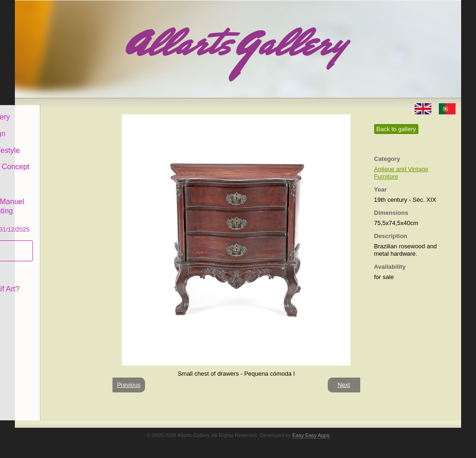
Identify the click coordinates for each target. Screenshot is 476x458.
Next (344, 385)
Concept (40, 266)
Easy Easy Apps (311, 435)
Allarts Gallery (49, 110)
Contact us (43, 299)
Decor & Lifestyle (54, 143)
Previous (129, 385)
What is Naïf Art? (53, 282)
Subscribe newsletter (43, 244)
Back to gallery (396, 129)
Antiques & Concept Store (58, 165)
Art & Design (46, 127)
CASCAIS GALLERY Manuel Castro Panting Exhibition (59, 204)
